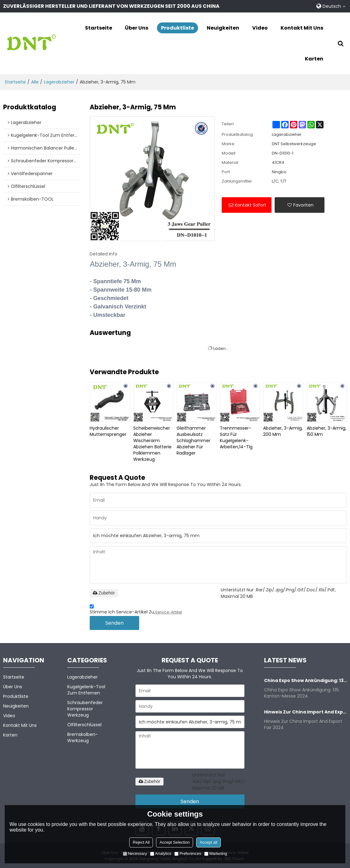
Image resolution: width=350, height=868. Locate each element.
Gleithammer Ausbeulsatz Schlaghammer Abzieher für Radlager (194, 440)
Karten (314, 59)
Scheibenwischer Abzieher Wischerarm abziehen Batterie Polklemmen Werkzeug (152, 443)
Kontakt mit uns (302, 28)
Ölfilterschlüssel (84, 724)
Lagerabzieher (59, 82)
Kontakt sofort (251, 205)
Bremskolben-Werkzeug (83, 737)
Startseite (99, 28)
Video (260, 28)
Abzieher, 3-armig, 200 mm (283, 431)
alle (35, 82)
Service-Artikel (168, 612)
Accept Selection (175, 842)
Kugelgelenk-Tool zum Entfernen (86, 689)
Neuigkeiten (223, 28)
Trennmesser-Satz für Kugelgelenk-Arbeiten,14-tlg (236, 437)
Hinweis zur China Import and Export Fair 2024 (305, 712)
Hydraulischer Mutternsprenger (108, 431)
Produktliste (177, 28)
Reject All (141, 842)
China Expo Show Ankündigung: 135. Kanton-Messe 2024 (305, 680)
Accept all (208, 842)
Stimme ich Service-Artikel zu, (136, 610)
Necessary (135, 854)
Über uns (137, 28)
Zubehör (104, 593)
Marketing (216, 854)
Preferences (188, 854)
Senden (114, 623)
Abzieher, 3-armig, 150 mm (326, 431)
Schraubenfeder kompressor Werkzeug (85, 708)
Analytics (161, 854)
